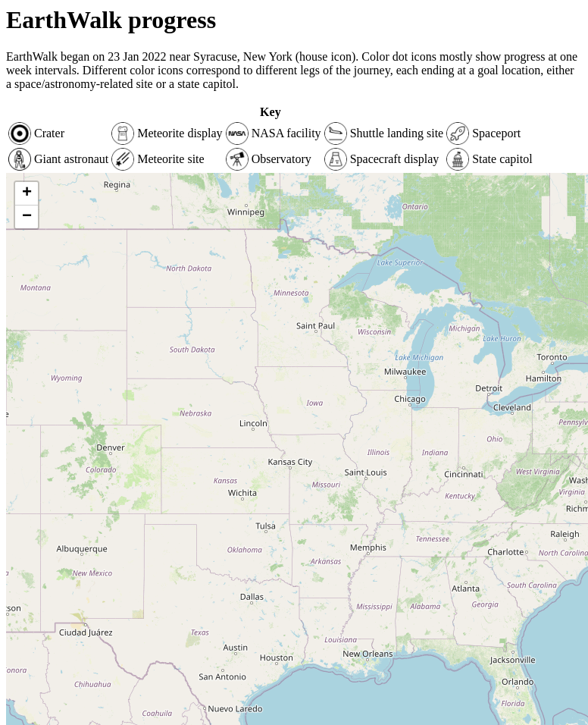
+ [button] (27, 193)
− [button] (27, 217)
